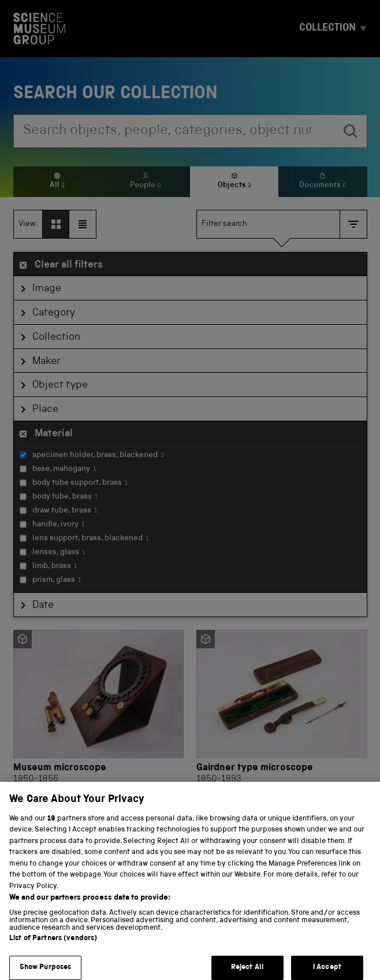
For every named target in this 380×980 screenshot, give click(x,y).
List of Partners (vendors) (53, 947)
